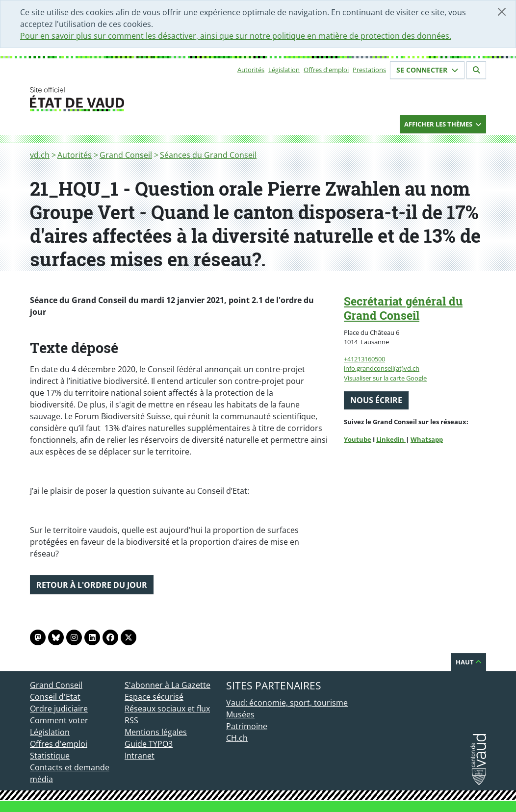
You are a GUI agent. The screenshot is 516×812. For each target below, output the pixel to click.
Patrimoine (247, 726)
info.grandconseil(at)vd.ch (382, 368)
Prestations (369, 70)
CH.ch (237, 738)
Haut (469, 662)
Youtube (358, 439)
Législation (284, 70)
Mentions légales (156, 732)
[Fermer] (502, 12)
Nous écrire (376, 400)
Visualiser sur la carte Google (385, 378)
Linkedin (391, 439)
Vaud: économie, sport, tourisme (287, 703)
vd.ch (40, 155)
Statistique (50, 756)
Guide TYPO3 (149, 744)
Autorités (251, 70)
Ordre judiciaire (59, 709)
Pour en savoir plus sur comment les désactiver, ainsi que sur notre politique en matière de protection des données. (236, 36)
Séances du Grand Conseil (208, 155)
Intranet (140, 756)
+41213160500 (364, 359)
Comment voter (59, 720)
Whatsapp (427, 439)
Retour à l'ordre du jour (92, 585)
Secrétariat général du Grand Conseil (403, 308)
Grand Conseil (126, 155)
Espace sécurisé (154, 697)
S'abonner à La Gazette (168, 685)
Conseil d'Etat (55, 697)
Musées (240, 714)
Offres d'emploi (326, 70)
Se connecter (427, 70)
